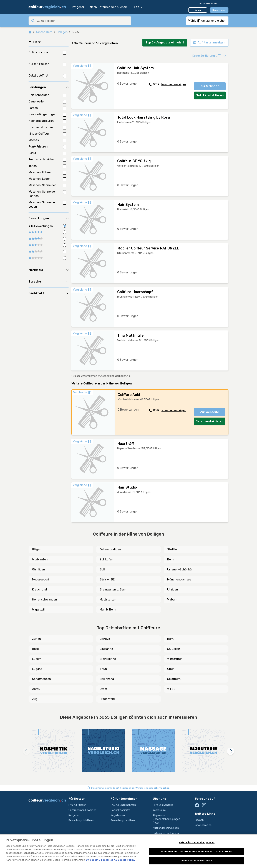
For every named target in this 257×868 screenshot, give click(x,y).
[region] (128, 851)
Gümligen (39, 569)
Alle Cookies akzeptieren (197, 861)
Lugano (37, 669)
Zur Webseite (210, 86)
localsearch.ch (203, 825)
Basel (36, 649)
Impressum (159, 810)
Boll (102, 569)
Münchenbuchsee (179, 579)
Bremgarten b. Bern (113, 589)
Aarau (36, 689)
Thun (103, 669)
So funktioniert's (120, 810)
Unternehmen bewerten (82, 810)
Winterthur (175, 659)
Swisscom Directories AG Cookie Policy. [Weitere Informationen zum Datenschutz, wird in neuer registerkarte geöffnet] (110, 860)
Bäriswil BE (107, 579)
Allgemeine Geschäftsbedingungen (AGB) (166, 819)
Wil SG (171, 689)
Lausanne (106, 649)
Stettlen (173, 549)
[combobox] (83, 21)
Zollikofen (106, 559)
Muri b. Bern (108, 610)
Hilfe (138, 7)
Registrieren (219, 10)
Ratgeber (78, 7)
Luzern (37, 659)
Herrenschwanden (45, 599)
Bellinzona (107, 679)
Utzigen (173, 589)
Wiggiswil (38, 610)
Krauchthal (40, 589)
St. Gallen (174, 649)
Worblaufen (40, 559)
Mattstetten (108, 599)
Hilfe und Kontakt (163, 805)
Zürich (36, 639)
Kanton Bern (44, 32)
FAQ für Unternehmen (123, 805)
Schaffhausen (41, 679)
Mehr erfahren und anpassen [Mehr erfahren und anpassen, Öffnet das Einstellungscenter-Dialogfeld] (196, 842)
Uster (103, 689)
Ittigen (37, 549)
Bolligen (62, 32)
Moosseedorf (41, 579)
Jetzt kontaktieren (210, 95)
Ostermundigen (110, 549)
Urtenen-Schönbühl (181, 569)
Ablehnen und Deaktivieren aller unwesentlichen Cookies (197, 851)
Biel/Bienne (108, 659)
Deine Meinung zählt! (131, 788)
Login (198, 10)
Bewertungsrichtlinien (81, 821)
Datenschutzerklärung (166, 833)
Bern (170, 559)
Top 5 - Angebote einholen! (165, 42)
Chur (171, 669)
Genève (105, 639)
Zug (35, 699)
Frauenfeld (107, 699)
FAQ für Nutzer (77, 805)
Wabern (172, 599)
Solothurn (174, 679)
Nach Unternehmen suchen (109, 7)
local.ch (199, 820)
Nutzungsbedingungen (166, 828)
